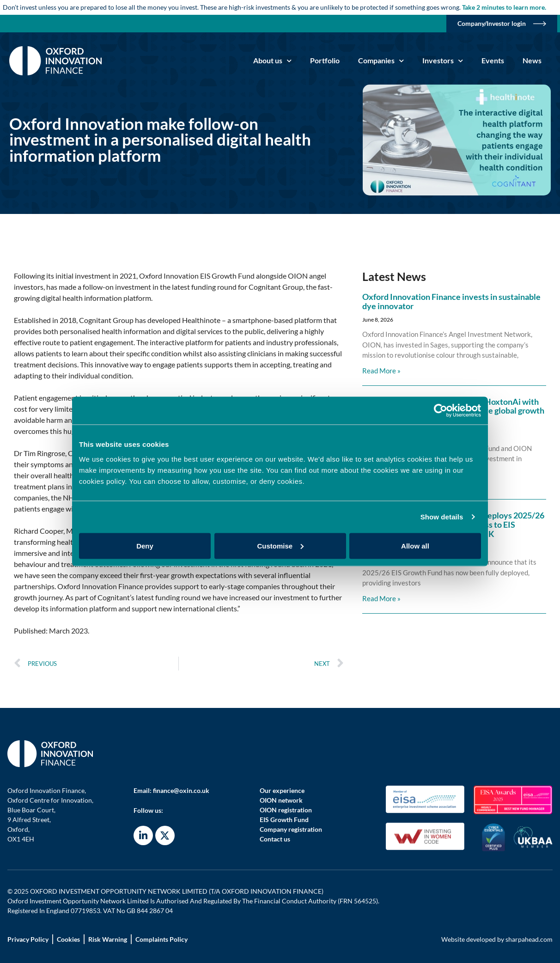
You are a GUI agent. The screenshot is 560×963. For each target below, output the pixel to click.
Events (493, 60)
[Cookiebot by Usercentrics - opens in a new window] (441, 411)
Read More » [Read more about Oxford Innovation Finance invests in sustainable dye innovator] (381, 371)
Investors (443, 61)
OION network (281, 800)
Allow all (415, 545)
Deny (145, 545)
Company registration (291, 829)
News (532, 60)
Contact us (275, 839)
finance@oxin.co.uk (181, 790)
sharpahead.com (529, 939)
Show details (442, 517)
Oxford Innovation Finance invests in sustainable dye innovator (451, 301)
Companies (381, 61)
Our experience (282, 790)
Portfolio (325, 60)
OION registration (286, 810)
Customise (280, 545)
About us (272, 61)
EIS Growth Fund (284, 820)
